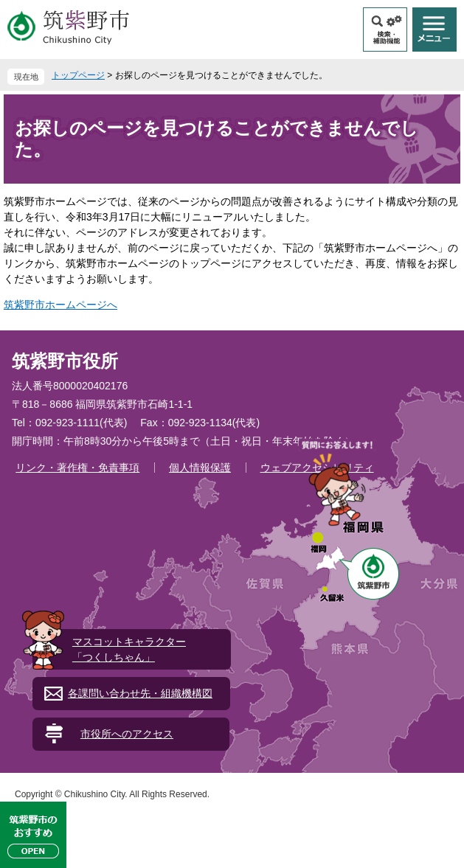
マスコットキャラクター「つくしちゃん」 (129, 649)
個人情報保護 (200, 468)
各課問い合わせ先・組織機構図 (140, 693)
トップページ (78, 75)
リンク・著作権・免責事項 (77, 468)
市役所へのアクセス (127, 734)
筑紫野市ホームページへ (60, 305)
